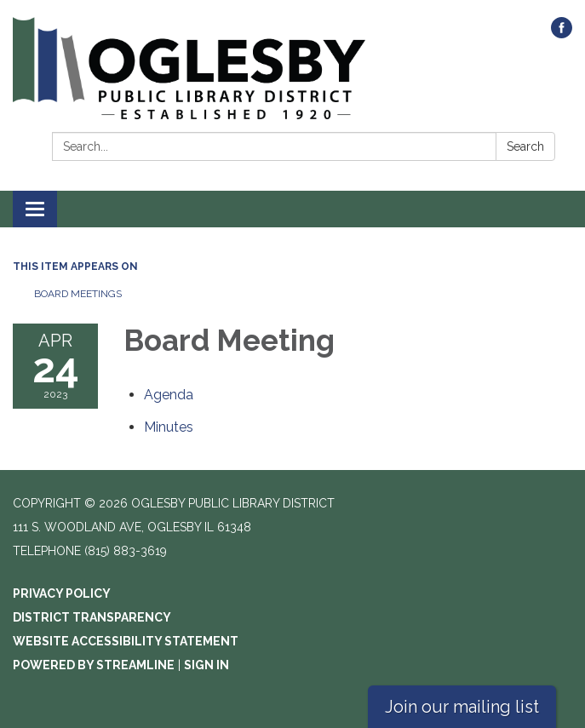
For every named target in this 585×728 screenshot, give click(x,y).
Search (525, 146)
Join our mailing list (462, 707)
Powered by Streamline (94, 665)
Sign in (206, 665)
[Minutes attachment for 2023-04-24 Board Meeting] (169, 427)
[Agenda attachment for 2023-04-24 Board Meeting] (169, 395)
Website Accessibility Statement (126, 641)
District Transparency (92, 617)
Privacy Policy (62, 593)
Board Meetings (78, 294)
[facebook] (562, 34)
